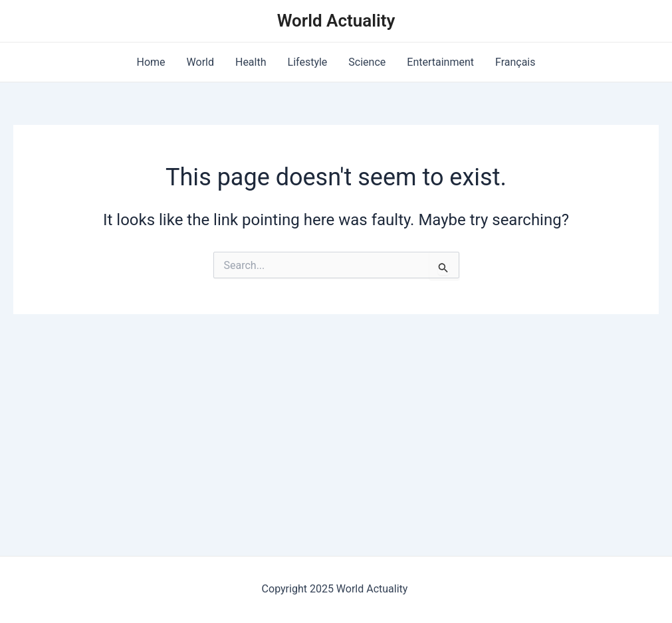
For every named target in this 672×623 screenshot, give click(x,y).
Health (251, 62)
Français (515, 62)
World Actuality (336, 21)
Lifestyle (308, 62)
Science (367, 62)
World (200, 62)
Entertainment (440, 62)
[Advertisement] (336, 414)
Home (151, 62)
